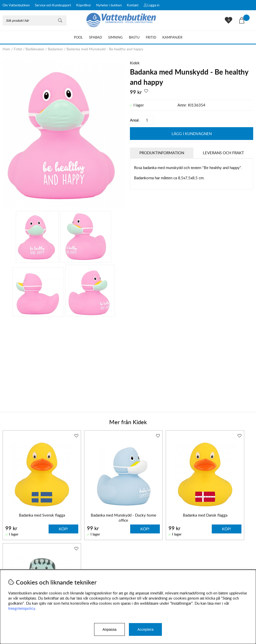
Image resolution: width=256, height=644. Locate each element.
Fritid (151, 37)
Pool (78, 37)
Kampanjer (172, 37)
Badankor (55, 49)
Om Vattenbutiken (16, 5)
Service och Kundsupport (53, 5)
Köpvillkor (84, 5)
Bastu (134, 37)
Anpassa (109, 629)
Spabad (96, 37)
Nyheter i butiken (109, 5)
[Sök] (35, 20)
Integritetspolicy (22, 608)
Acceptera (145, 629)
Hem (6, 49)
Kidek (135, 63)
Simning (115, 37)
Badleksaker (35, 49)
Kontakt (133, 5)
